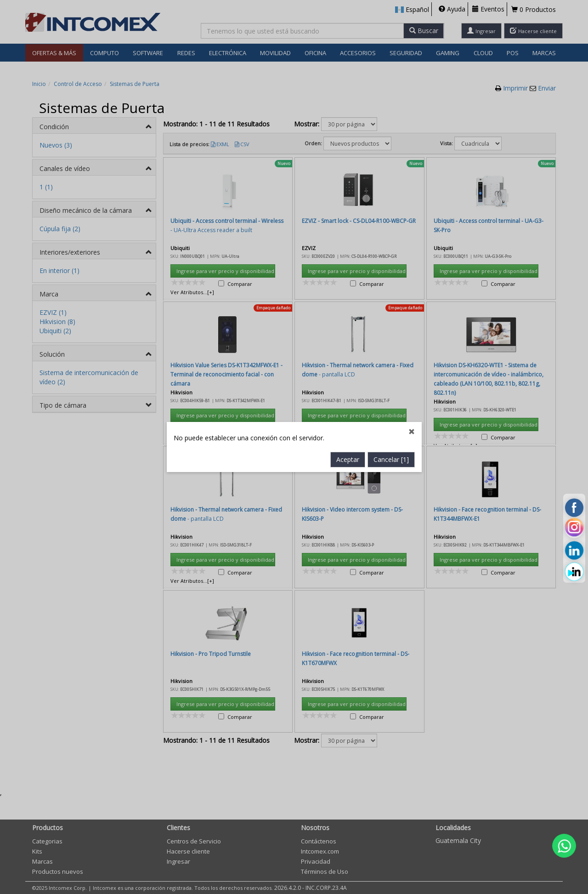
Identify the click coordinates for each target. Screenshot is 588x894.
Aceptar (348, 322)
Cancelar (391, 322)
